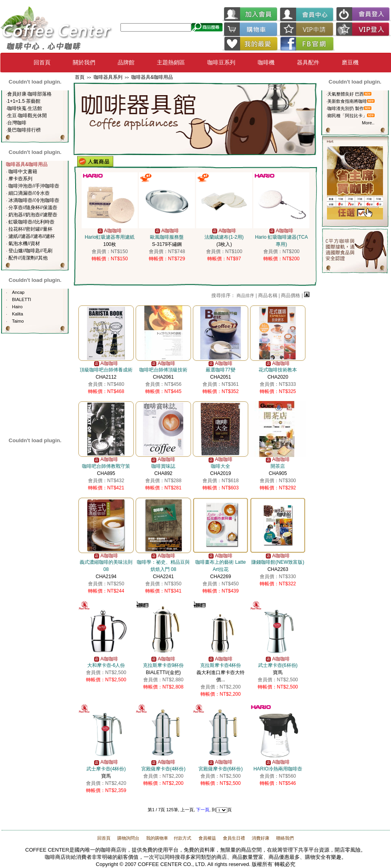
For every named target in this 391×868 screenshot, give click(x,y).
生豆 (12, 116)
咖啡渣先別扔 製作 (346, 108)
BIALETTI (22, 299)
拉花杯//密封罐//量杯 (30, 229)
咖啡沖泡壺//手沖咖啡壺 (34, 186)
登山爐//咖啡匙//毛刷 (30, 251)
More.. (368, 123)
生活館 (35, 108)
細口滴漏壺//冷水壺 (29, 193)
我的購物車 (156, 838)
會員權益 (207, 838)
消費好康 (260, 838)
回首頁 (42, 63)
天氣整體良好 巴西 (346, 94)
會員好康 (17, 94)
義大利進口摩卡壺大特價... (221, 672)
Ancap (18, 292)
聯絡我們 (284, 838)
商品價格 (291, 295)
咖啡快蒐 (17, 108)
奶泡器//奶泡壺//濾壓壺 (33, 215)
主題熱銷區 (171, 63)
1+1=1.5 (16, 101)
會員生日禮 (234, 838)
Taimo (18, 321)
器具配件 (308, 63)
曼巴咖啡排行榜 (24, 130)
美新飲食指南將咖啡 (347, 101)
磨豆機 (350, 63)
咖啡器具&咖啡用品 (152, 77)
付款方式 (182, 838)
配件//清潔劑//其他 (28, 258)
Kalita (18, 314)
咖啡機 (266, 63)
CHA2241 (163, 569)
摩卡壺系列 (20, 179)
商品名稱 (268, 295)
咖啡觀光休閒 (32, 116)
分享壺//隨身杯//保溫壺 (33, 208)
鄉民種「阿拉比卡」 (347, 116)
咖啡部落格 (40, 94)
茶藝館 (33, 101)
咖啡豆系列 (221, 63)
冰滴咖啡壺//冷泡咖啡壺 (34, 200)
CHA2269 (221, 569)
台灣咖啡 (17, 123)
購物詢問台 (128, 838)
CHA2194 (106, 569)
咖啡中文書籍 (23, 172)
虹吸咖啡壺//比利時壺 (31, 222)
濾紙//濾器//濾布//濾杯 (32, 236)
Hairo (17, 307)
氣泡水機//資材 (24, 243)
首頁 (80, 77)
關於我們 (84, 63)
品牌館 (126, 63)
